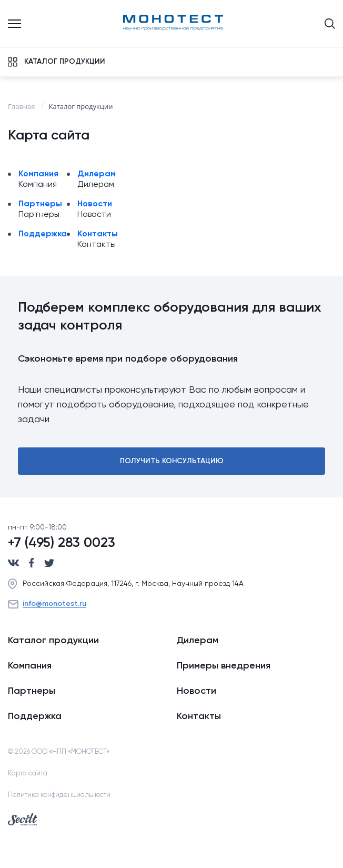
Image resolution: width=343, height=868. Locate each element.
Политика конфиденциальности (59, 795)
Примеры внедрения (224, 666)
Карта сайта (28, 774)
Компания (38, 174)
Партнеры (40, 204)
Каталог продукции (53, 641)
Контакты (98, 234)
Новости (95, 204)
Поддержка (43, 234)
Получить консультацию (172, 461)
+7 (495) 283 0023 (62, 543)
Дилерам (97, 174)
